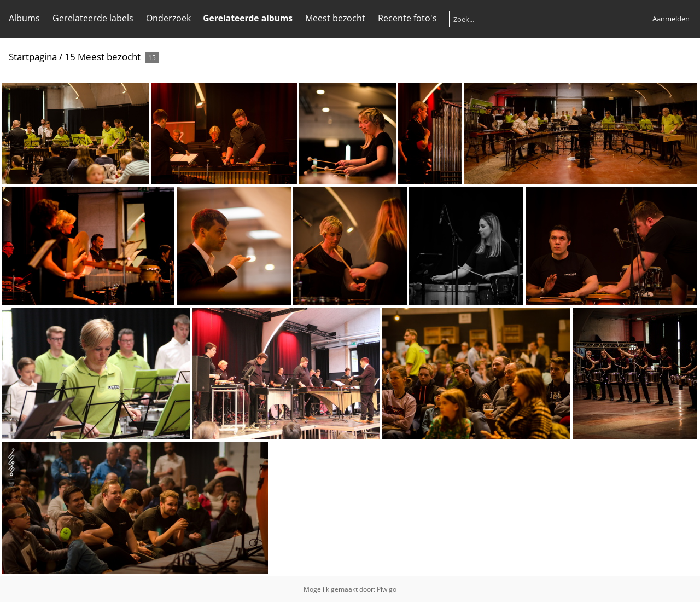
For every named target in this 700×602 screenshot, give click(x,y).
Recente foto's (407, 18)
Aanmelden (671, 19)
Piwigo (387, 589)
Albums (24, 18)
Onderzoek (168, 18)
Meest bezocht (335, 18)
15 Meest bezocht (103, 57)
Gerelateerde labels (93, 18)
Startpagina (33, 57)
